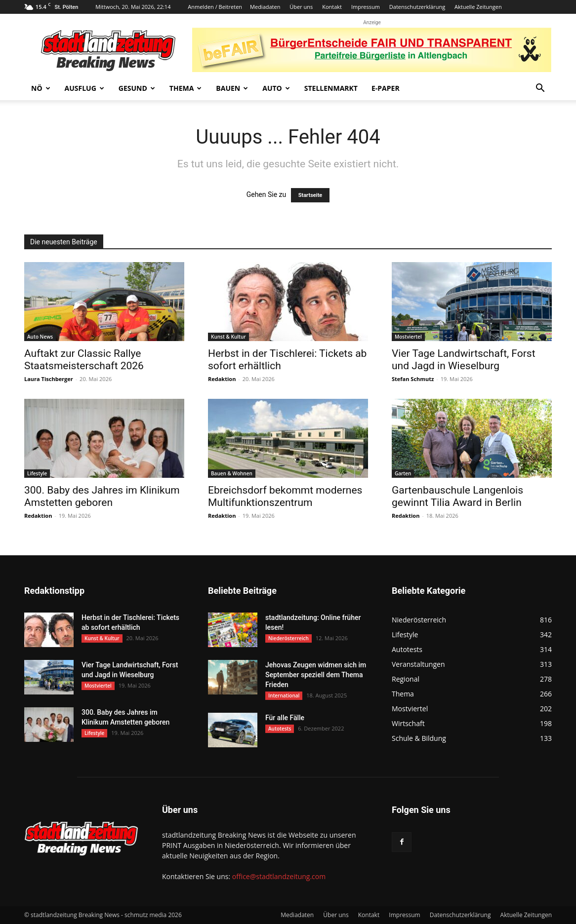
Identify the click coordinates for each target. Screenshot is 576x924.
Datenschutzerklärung (417, 7)
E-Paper (386, 88)
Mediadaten (265, 7)
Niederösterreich (288, 638)
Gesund (137, 88)
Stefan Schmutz (413, 379)
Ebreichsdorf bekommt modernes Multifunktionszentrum (285, 496)
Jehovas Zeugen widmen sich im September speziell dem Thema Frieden (316, 675)
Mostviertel (408, 337)
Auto (276, 88)
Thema (186, 88)
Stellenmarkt (331, 88)
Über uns (301, 7)
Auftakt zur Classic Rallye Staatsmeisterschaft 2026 (84, 360)
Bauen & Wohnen (232, 473)
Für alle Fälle (285, 718)
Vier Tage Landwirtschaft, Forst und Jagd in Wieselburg (464, 360)
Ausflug (84, 88)
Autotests (280, 729)
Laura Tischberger (49, 379)
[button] (540, 89)
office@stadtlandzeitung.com (279, 876)
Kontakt (332, 7)
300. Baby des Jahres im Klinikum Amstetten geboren (102, 496)
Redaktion (222, 379)
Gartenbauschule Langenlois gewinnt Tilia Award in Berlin (457, 496)
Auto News (40, 337)
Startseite (310, 195)
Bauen (232, 88)
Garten (403, 473)
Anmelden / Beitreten (215, 7)
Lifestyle (37, 473)
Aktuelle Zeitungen (478, 7)
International (284, 695)
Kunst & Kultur (228, 337)
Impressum (366, 7)
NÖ (41, 88)
